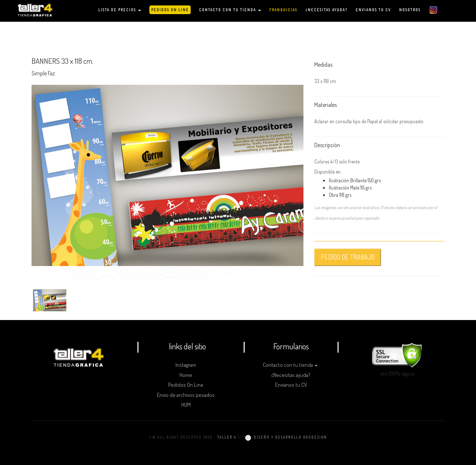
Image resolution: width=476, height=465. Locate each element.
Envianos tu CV (291, 385)
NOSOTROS (410, 10)
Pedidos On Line (186, 385)
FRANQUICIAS (283, 10)
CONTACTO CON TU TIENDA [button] (230, 10)
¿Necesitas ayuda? (291, 375)
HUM (186, 405)
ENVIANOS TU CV (373, 10)
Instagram (186, 365)
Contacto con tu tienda (290, 365)
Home (186, 375)
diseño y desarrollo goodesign (284, 437)
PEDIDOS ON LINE (170, 10)
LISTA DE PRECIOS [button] (120, 10)
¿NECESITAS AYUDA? (326, 10)
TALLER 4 (227, 437)
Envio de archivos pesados (186, 395)
